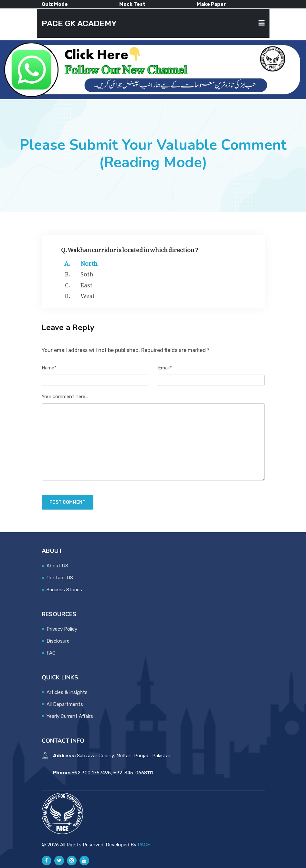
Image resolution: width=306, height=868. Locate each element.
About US (57, 566)
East (86, 284)
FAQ (51, 653)
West (88, 294)
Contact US (60, 578)
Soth (87, 273)
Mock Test (132, 4)
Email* (165, 368)
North (89, 262)
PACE (144, 845)
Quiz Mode (55, 4)
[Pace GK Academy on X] (59, 861)
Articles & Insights (67, 692)
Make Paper (211, 4)
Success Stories (64, 590)
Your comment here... (65, 397)
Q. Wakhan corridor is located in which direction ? (130, 248)
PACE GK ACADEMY (79, 23)
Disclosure (58, 641)
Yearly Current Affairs (70, 716)
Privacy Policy (62, 629)
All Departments (65, 704)
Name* (49, 368)
